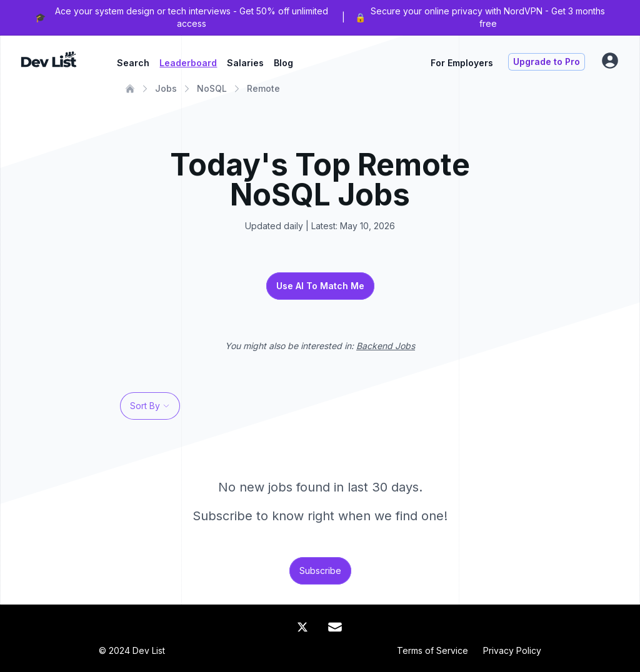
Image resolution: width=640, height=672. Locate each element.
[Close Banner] (622, 17)
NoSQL (212, 88)
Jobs (166, 88)
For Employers (462, 63)
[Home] (130, 89)
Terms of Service (432, 650)
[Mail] (335, 627)
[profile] (610, 61)
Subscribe (320, 571)
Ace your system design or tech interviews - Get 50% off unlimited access (192, 17)
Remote (263, 88)
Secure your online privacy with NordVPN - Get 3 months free (488, 17)
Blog (283, 63)
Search (133, 63)
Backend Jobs (386, 346)
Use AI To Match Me (320, 286)
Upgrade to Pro (547, 62)
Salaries (245, 63)
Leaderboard (188, 63)
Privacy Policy (512, 650)
